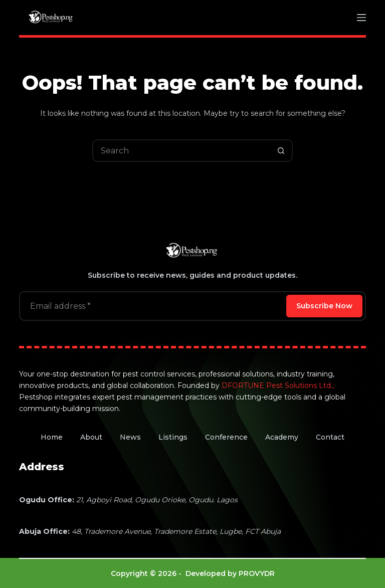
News (130, 437)
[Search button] (281, 151)
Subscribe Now (324, 306)
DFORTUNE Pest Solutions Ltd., (278, 385)
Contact (330, 437)
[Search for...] (181, 151)
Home (52, 437)
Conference (226, 437)
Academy (282, 437)
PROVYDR (257, 573)
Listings (173, 437)
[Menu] (361, 18)
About (91, 437)
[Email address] (152, 306)
